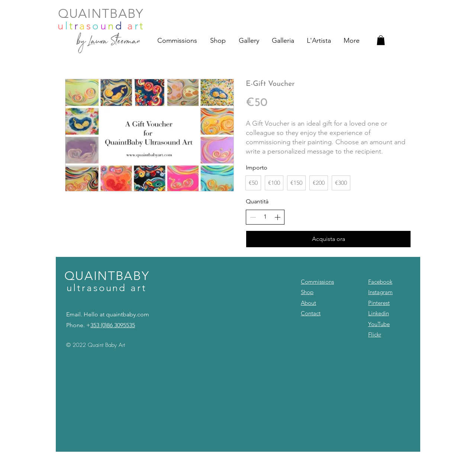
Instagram (380, 292)
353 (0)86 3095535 (113, 325)
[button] (381, 40)
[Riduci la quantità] (253, 217)
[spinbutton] (265, 217)
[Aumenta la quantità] (277, 217)
